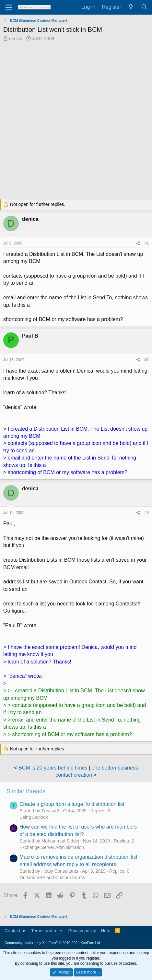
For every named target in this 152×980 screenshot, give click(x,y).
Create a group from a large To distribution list (72, 804)
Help (105, 931)
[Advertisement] (76, 121)
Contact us (15, 931)
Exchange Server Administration (52, 847)
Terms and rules (47, 931)
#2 (147, 360)
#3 (147, 513)
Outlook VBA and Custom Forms (52, 878)
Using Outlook (34, 817)
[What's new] (131, 7)
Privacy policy (82, 931)
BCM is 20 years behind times (53, 768)
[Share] (138, 243)
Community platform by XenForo (53, 943)
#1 (147, 243)
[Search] (144, 7)
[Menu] (9, 7)
